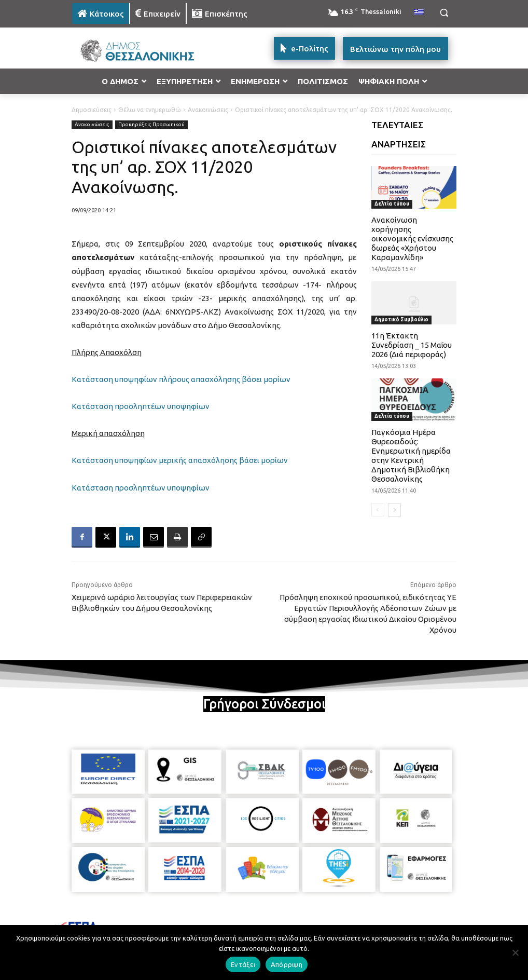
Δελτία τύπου (392, 204)
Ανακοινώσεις (208, 110)
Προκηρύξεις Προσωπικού (151, 125)
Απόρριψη (287, 964)
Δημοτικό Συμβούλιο (401, 319)
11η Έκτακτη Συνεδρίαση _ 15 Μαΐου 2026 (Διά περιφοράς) (412, 345)
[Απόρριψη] (515, 952)
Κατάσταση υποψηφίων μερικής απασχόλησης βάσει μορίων (180, 460)
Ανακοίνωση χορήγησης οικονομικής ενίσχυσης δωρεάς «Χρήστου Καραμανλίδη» (412, 239)
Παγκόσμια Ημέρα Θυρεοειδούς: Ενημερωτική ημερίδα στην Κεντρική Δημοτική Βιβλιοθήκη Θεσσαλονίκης (411, 455)
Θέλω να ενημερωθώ (150, 110)
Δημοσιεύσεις (92, 110)
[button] (444, 13)
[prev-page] (378, 510)
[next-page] (394, 510)
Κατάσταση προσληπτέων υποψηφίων (141, 406)
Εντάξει (243, 964)
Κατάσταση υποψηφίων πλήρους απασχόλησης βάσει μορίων (181, 379)
